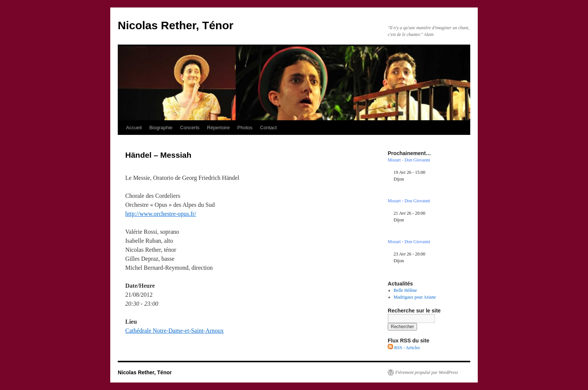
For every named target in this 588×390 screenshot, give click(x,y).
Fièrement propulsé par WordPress (427, 372)
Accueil (134, 128)
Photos (245, 128)
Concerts (190, 128)
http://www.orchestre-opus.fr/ (161, 214)
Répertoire (218, 128)
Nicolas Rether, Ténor (175, 25)
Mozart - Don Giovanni (409, 160)
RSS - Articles (404, 348)
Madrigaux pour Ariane (415, 297)
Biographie (161, 128)
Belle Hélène (405, 290)
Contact (268, 128)
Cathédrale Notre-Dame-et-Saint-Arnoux (175, 331)
